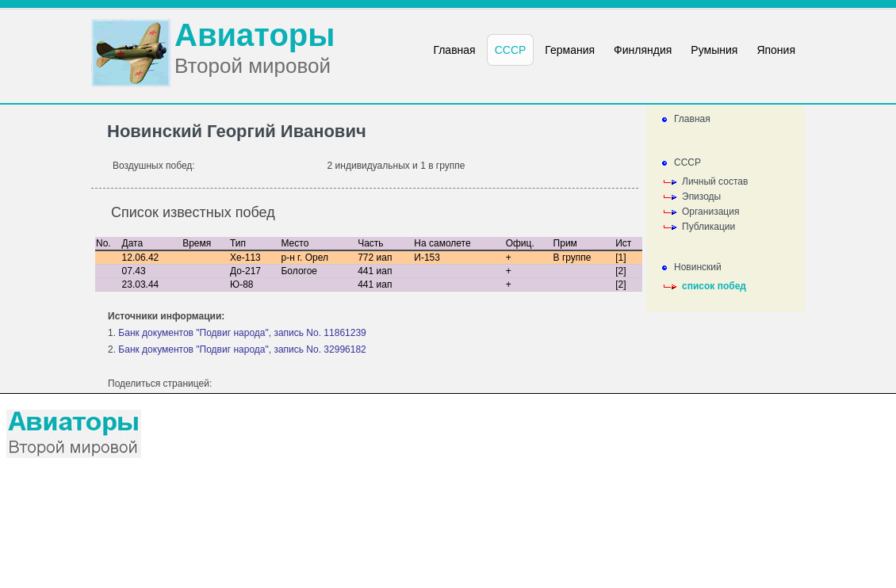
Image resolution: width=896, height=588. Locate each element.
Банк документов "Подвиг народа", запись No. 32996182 (242, 349)
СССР (687, 162)
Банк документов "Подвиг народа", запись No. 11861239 (242, 333)
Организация (710, 212)
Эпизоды (701, 197)
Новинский (698, 267)
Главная (692, 119)
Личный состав (715, 181)
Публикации (708, 227)
